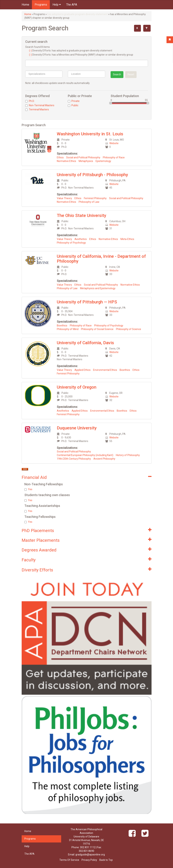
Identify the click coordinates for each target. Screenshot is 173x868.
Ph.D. (30, 101)
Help (57, 5)
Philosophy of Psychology (71, 243)
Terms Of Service (69, 860)
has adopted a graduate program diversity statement (77, 14)
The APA (72, 5)
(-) (31, 51)
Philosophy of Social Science (97, 329)
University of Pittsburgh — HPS (87, 302)
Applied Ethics (83, 370)
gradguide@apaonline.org (90, 855)
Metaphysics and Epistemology (98, 288)
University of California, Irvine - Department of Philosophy (101, 259)
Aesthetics (81, 239)
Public (73, 105)
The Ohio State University (82, 216)
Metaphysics (86, 161)
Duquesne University (77, 428)
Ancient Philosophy (104, 459)
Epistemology (103, 161)
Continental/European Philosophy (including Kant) (85, 455)
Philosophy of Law (89, 202)
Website (114, 143)
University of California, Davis (85, 343)
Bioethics (62, 326)
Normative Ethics (66, 161)
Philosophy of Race (114, 157)
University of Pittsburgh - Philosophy (92, 175)
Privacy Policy (89, 860)
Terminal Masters (37, 109)
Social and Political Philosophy (83, 157)
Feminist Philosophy (95, 198)
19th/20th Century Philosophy (74, 459)
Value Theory (64, 198)
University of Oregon (77, 387)
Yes (28, 489)
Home (25, 5)
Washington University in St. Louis (90, 134)
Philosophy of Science (129, 329)
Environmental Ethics (105, 370)
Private (74, 101)
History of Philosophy (128, 455)
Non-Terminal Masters (40, 105)
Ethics (60, 157)
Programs (41, 5)
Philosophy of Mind (68, 329)
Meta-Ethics (127, 239)
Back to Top (106, 860)
